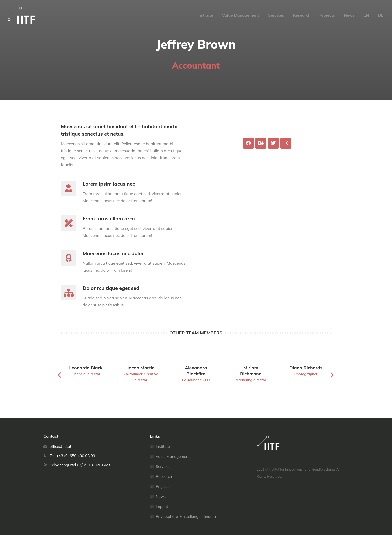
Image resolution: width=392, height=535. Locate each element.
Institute (163, 447)
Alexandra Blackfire (196, 371)
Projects (163, 487)
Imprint (162, 507)
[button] (61, 375)
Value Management (173, 457)
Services (163, 467)
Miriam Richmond (251, 371)
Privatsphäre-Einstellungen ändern (186, 517)
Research (164, 477)
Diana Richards (306, 368)
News (161, 497)
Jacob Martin (141, 368)
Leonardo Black (86, 368)
